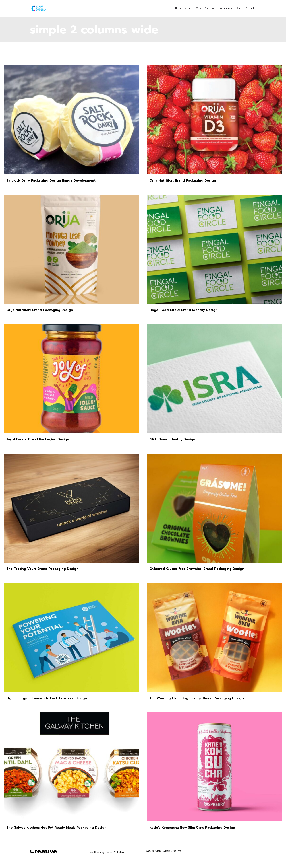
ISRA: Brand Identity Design (172, 439)
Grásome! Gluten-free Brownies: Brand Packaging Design (197, 569)
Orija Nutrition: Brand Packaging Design (183, 180)
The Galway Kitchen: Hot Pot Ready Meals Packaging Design (56, 828)
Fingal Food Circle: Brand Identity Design (183, 310)
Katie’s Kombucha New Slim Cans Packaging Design (192, 828)
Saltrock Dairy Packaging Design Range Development (51, 180)
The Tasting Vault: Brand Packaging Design (42, 569)
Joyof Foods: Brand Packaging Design (38, 439)
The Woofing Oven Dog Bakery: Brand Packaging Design (197, 698)
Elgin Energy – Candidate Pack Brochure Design (47, 698)
